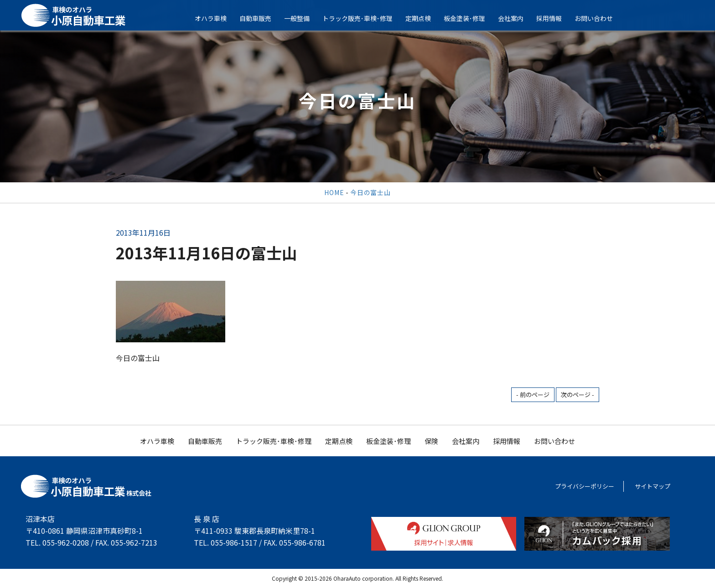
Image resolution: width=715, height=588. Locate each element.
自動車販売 (262, 18)
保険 (431, 441)
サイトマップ (653, 486)
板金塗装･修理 (471, 18)
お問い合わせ (600, 18)
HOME (334, 192)
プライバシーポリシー (585, 486)
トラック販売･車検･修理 (364, 18)
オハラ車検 (217, 18)
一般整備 (303, 18)
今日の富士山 (370, 192)
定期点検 (425, 18)
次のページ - (578, 395)
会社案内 (517, 18)
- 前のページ (533, 395)
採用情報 (555, 18)
